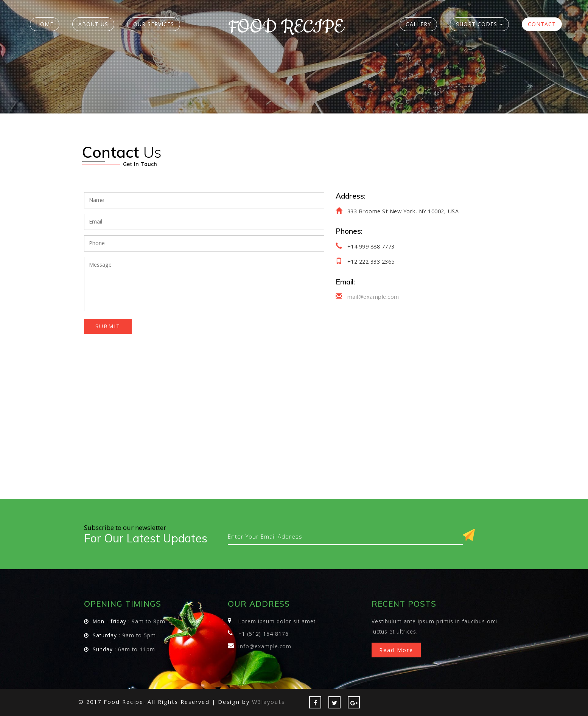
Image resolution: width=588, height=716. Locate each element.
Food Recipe (286, 27)
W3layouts (268, 702)
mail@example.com (373, 297)
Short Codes (479, 24)
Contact (542, 24)
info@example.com (265, 646)
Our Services (154, 24)
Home (45, 24)
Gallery (418, 24)
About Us (93, 24)
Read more (396, 650)
